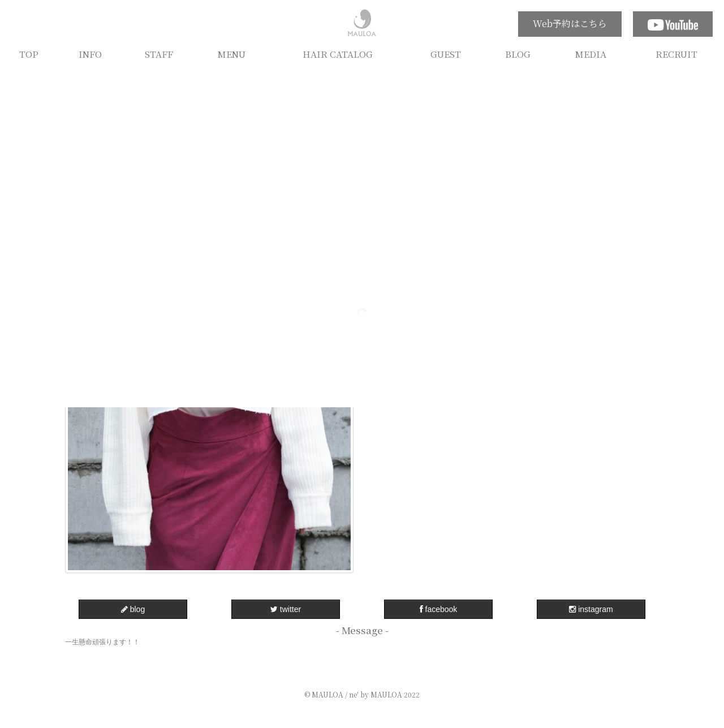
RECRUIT (676, 54)
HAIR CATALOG (338, 54)
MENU (232, 54)
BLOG (518, 54)
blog (133, 609)
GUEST (446, 54)
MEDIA (591, 54)
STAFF (159, 54)
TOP (29, 54)
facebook (439, 609)
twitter (286, 609)
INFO (90, 54)
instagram (591, 609)
